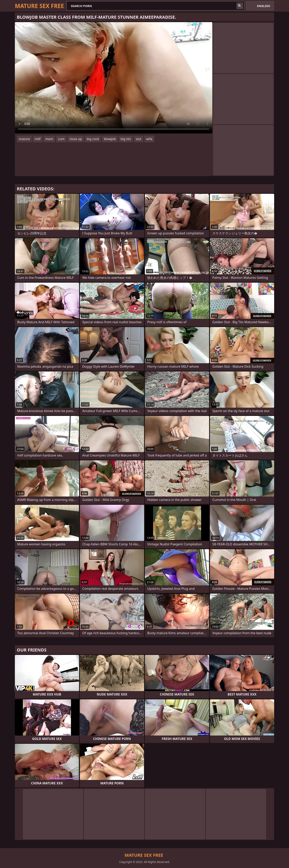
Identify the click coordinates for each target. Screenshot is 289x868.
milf (38, 139)
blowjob (110, 139)
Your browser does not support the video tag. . (114, 78)
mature (24, 139)
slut (138, 139)
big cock (93, 139)
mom (49, 139)
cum (61, 139)
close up (76, 139)
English (264, 6)
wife (149, 139)
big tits (126, 139)
